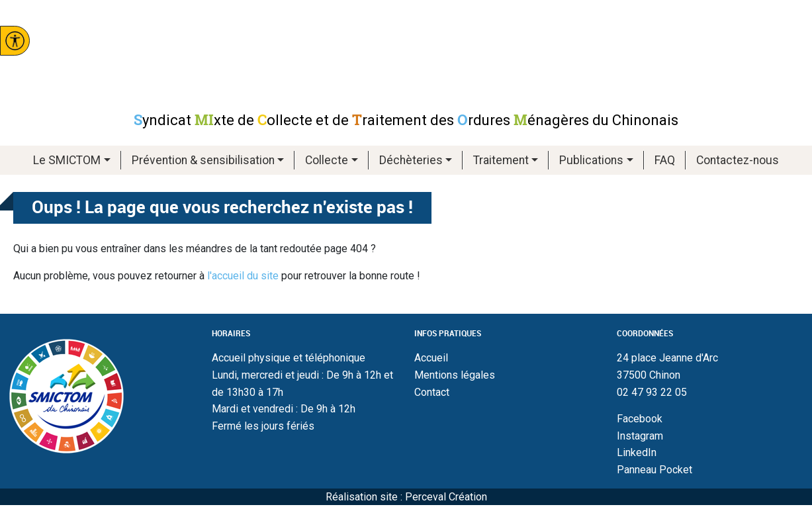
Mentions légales (455, 375)
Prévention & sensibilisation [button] (203, 160)
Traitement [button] (501, 160)
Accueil (431, 358)
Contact (432, 392)
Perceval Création (446, 497)
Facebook (640, 419)
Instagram (640, 436)
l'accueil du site (243, 276)
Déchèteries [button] (411, 160)
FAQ (665, 160)
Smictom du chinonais (406, 55)
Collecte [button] (327, 160)
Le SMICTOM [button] (67, 160)
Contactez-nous (738, 160)
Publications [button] (591, 160)
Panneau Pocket (654, 470)
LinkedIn (637, 452)
